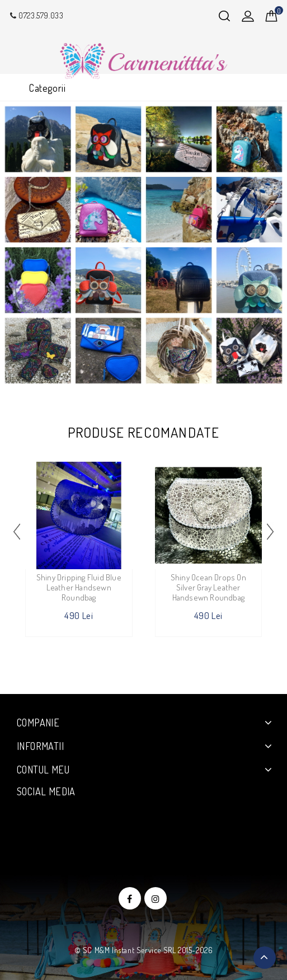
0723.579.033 (36, 15)
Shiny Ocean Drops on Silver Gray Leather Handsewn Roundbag (208, 587)
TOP (265, 958)
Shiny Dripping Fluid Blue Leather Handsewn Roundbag (79, 587)
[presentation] (17, 531)
